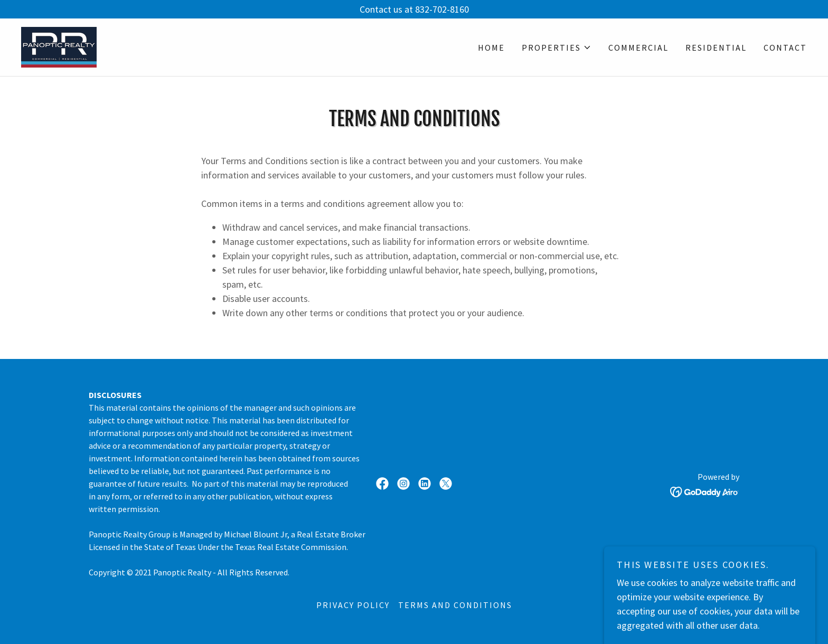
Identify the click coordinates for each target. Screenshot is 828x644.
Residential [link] (716, 48)
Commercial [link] (638, 48)
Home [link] (491, 48)
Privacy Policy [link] (353, 605)
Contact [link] (785, 48)
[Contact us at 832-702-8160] (414, 9)
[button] (557, 48)
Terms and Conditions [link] (455, 605)
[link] (59, 46)
